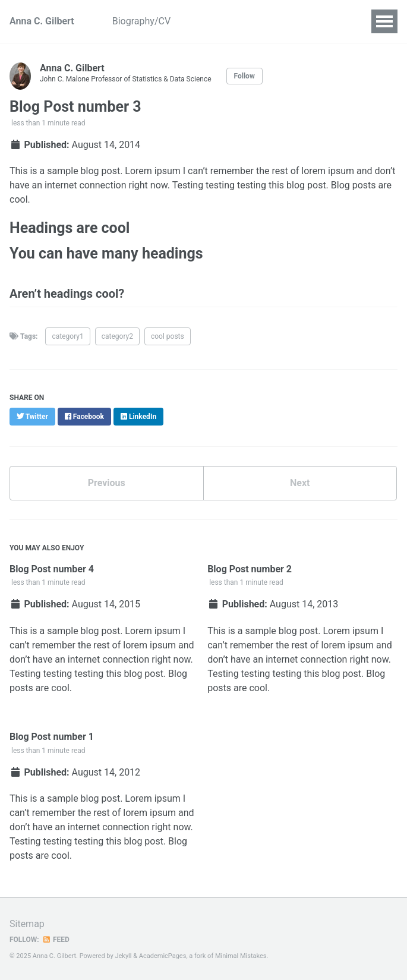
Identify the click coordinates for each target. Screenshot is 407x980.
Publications (270, 21)
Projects (207, 21)
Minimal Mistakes (241, 956)
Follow (244, 76)
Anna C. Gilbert (42, 21)
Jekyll (123, 956)
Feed (56, 940)
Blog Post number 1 (52, 737)
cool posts (168, 336)
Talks (326, 21)
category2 (117, 336)
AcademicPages (163, 956)
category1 (67, 336)
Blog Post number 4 (52, 569)
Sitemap (27, 924)
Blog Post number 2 (250, 569)
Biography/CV (141, 21)
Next (300, 483)
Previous (107, 483)
